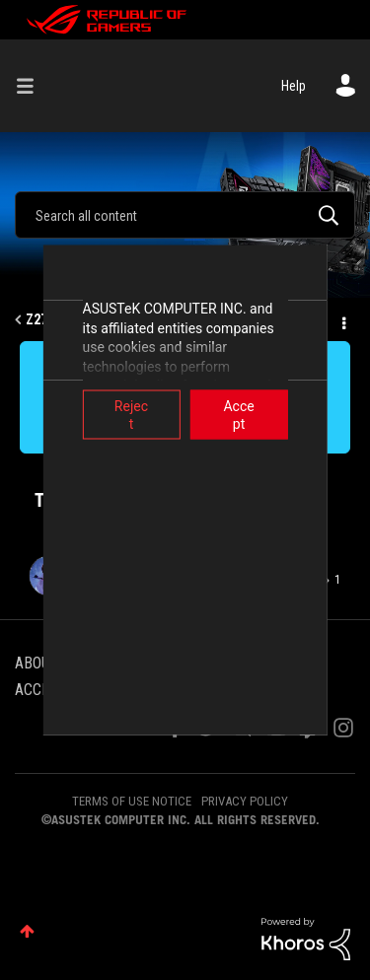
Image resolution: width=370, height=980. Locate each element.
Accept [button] (260, 406)
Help (294, 86)
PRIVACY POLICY (245, 801)
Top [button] (27, 931)
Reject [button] (110, 406)
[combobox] (185, 215)
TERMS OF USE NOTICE (132, 801)
